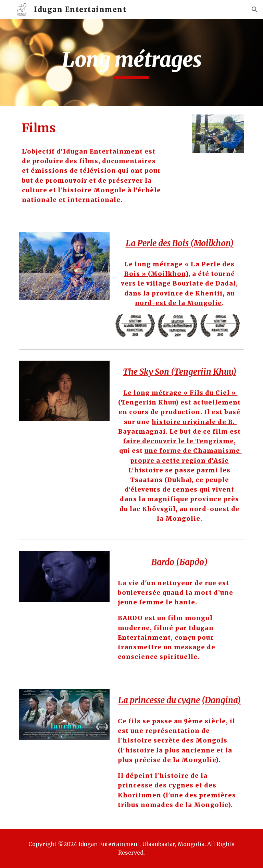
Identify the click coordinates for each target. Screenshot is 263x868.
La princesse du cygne (159, 700)
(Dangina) (221, 700)
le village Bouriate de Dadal (187, 284)
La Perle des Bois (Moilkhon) (180, 243)
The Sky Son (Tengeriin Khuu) (180, 372)
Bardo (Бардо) (179, 562)
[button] (255, 10)
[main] (131, 63)
